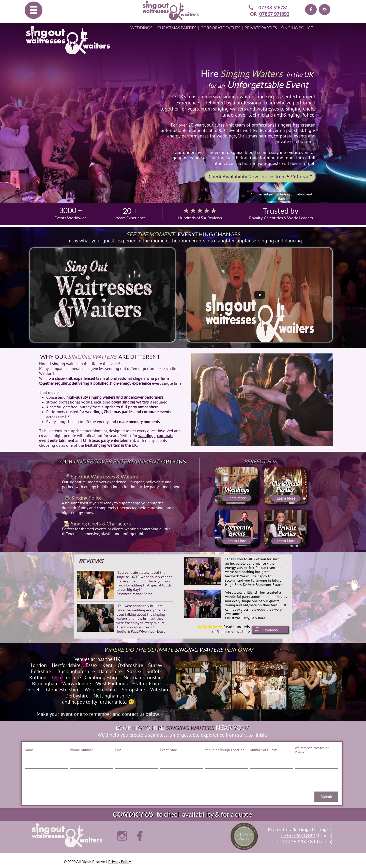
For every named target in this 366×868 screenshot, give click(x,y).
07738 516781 (273, 7)
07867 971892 (274, 14)
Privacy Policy (120, 862)
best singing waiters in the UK (111, 445)
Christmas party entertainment (109, 440)
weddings (147, 436)
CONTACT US (132, 814)
